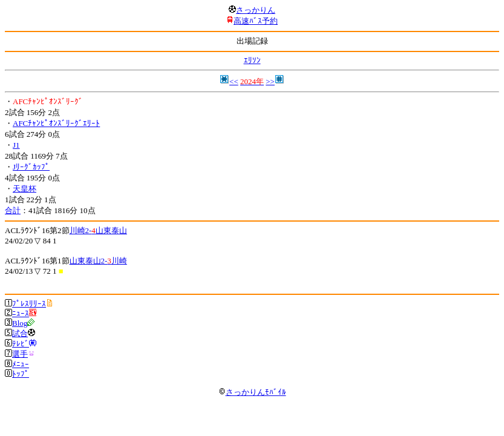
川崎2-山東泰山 (98, 230)
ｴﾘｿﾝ (252, 60)
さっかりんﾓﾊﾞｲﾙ (252, 392)
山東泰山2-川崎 (98, 261)
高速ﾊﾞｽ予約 (256, 21)
